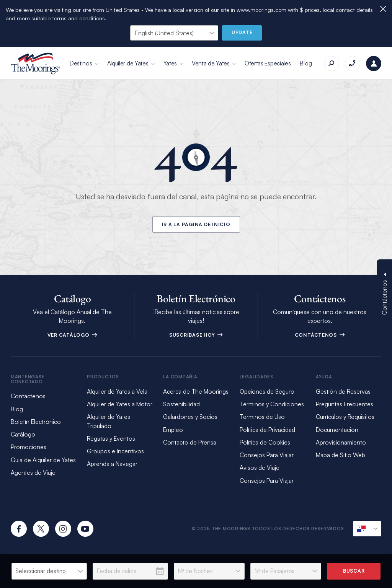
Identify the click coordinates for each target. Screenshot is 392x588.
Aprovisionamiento (341, 442)
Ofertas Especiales (268, 63)
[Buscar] (332, 64)
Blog (306, 63)
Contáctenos (320, 335)
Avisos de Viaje (260, 467)
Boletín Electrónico (36, 422)
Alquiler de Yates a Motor (120, 404)
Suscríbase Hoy (196, 335)
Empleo (173, 430)
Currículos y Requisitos (345, 417)
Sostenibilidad (181, 404)
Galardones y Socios (190, 417)
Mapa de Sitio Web (341, 455)
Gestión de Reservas (343, 391)
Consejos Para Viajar (267, 455)
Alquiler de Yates (128, 63)
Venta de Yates (211, 63)
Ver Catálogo (73, 335)
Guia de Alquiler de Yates (43, 460)
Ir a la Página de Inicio (196, 224)
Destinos (81, 63)
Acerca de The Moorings (196, 391)
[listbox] (49, 571)
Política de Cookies (265, 442)
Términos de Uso (262, 417)
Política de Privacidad (267, 430)
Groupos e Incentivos (115, 451)
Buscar (354, 571)
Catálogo (23, 434)
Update (242, 32)
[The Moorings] (36, 64)
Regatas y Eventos (111, 438)
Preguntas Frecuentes (345, 404)
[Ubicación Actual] (367, 529)
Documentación (337, 430)
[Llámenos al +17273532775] (353, 64)
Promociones (29, 447)
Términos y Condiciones (272, 404)
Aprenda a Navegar (112, 464)
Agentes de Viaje (33, 472)
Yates (170, 63)
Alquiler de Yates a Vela (117, 391)
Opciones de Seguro (267, 391)
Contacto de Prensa (190, 442)
